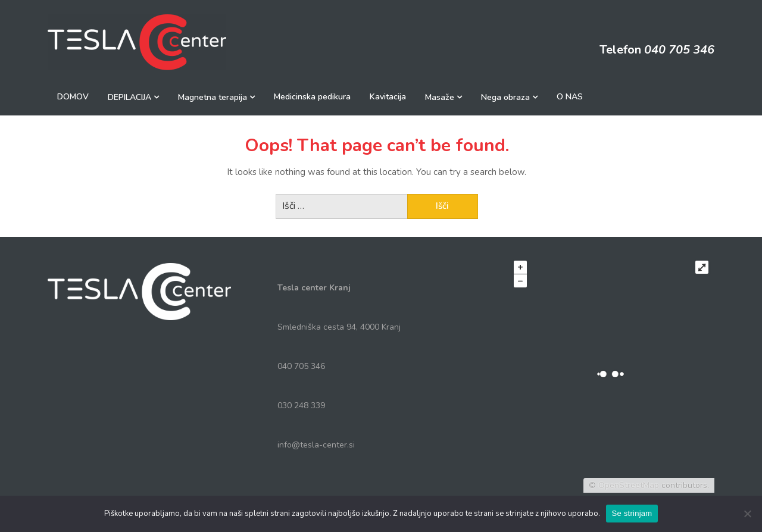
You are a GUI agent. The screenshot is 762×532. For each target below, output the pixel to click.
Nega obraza (505, 97)
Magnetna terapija (213, 97)
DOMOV (73, 97)
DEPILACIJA (129, 97)
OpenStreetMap (629, 485)
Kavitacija (388, 97)
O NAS (570, 97)
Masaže (440, 97)
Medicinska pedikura (312, 97)
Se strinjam (632, 513)
